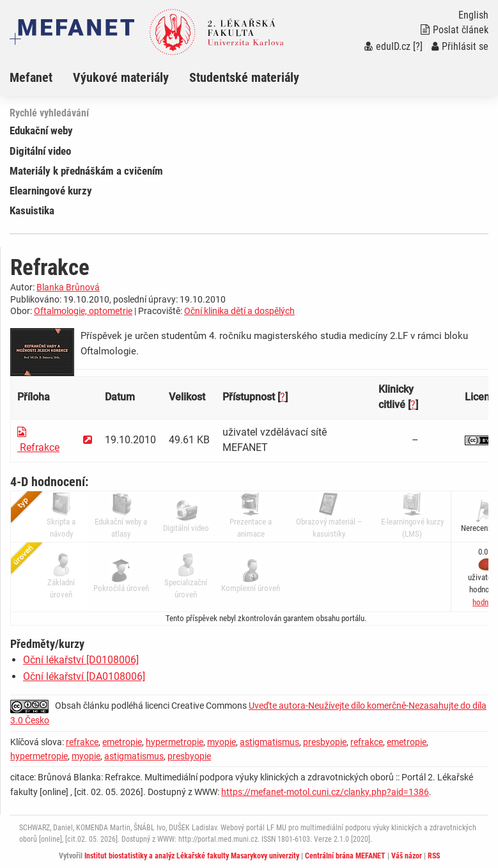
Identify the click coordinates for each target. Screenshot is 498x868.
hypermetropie (175, 742)
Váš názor (407, 856)
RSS (434, 856)
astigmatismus (269, 742)
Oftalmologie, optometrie (83, 311)
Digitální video (40, 151)
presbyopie (325, 742)
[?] (418, 46)
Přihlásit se (460, 46)
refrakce (82, 742)
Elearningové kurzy (51, 191)
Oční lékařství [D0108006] (81, 660)
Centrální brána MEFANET (345, 856)
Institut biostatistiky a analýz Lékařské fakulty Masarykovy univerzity (192, 856)
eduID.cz (387, 46)
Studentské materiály (244, 77)
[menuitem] (41, 77)
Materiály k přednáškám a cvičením (86, 171)
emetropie (122, 742)
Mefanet (31, 77)
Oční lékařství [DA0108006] (84, 676)
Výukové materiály (121, 77)
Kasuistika (32, 210)
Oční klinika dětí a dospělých (239, 311)
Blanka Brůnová (68, 287)
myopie (222, 742)
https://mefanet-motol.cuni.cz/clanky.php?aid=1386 (325, 792)
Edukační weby (41, 130)
